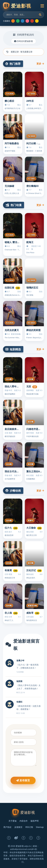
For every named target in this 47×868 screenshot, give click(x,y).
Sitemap (40, 827)
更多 (40, 64)
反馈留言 (18, 827)
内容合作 (24, 821)
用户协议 (7, 827)
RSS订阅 (29, 827)
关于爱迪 (13, 821)
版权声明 (35, 821)
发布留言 (23, 780)
